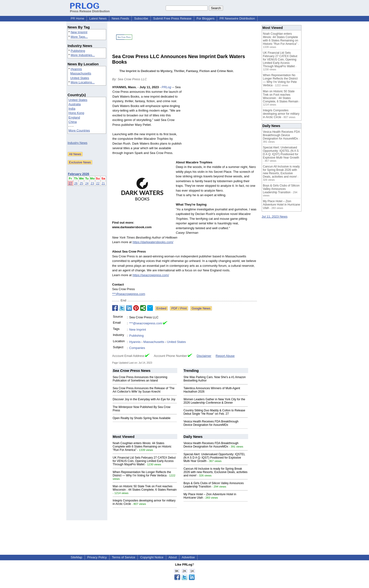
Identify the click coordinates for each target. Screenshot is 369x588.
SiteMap (76, 557)
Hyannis (76, 69)
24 (87, 183)
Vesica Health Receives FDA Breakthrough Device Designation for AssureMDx (211, 423)
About (173, 557)
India (72, 109)
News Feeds (120, 18)
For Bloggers (205, 18)
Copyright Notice (152, 557)
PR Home (77, 18)
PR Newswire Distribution (237, 18)
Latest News (98, 18)
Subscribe (141, 18)
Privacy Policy (97, 557)
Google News (201, 308)
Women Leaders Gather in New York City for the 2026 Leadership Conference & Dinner (214, 401)
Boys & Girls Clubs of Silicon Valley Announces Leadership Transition (281, 189)
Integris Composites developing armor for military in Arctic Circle (281, 114)
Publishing (78, 51)
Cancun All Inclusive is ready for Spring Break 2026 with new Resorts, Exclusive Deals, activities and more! (215, 472)
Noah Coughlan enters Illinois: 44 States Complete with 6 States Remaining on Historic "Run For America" (142, 447)
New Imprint (79, 32)
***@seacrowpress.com (129, 294)
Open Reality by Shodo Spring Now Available (142, 418)
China (73, 122)
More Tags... (79, 37)
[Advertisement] (221, 120)
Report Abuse (225, 356)
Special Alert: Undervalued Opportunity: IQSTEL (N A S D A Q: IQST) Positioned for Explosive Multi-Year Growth (214, 458)
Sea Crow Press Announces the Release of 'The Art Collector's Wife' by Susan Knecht (143, 390)
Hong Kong (76, 113)
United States (80, 78)
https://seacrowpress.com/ (151, 275)
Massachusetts (81, 73)
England (74, 117)
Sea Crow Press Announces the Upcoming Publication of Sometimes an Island (140, 379)
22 (98, 183)
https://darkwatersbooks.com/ (153, 242)
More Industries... (83, 55)
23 (92, 183)
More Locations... (83, 82)
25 (81, 183)
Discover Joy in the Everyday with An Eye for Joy (144, 399)
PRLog (166, 87)
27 (70, 183)
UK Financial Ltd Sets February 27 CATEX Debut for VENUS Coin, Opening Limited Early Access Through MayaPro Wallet (144, 461)
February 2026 (79, 174)
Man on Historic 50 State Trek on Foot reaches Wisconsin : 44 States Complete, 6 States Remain (145, 488)
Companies (137, 348)
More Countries (79, 130)
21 (103, 183)
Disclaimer (204, 356)
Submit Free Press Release (172, 18)
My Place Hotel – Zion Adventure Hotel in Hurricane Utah (281, 205)
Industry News (77, 143)
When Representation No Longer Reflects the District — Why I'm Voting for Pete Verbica (142, 474)
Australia (75, 104)
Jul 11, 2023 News (275, 217)
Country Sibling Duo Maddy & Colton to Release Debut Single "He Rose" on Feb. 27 (214, 412)
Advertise (188, 557)
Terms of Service (124, 557)
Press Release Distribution (90, 9)
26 (76, 183)
